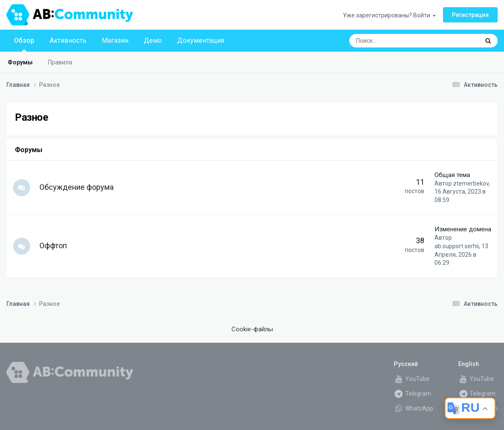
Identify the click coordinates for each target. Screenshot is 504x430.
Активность (68, 40)
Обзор (24, 44)
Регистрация (470, 15)
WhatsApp (414, 408)
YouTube (412, 379)
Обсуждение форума (77, 187)
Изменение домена (463, 229)
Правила (60, 62)
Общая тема (452, 175)
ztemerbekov (471, 183)
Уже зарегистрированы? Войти (389, 15)
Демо (153, 40)
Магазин (115, 40)
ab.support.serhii (457, 246)
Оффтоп (53, 246)
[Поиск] (392, 41)
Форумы (20, 62)
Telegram (412, 394)
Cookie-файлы (252, 329)
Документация (201, 40)
